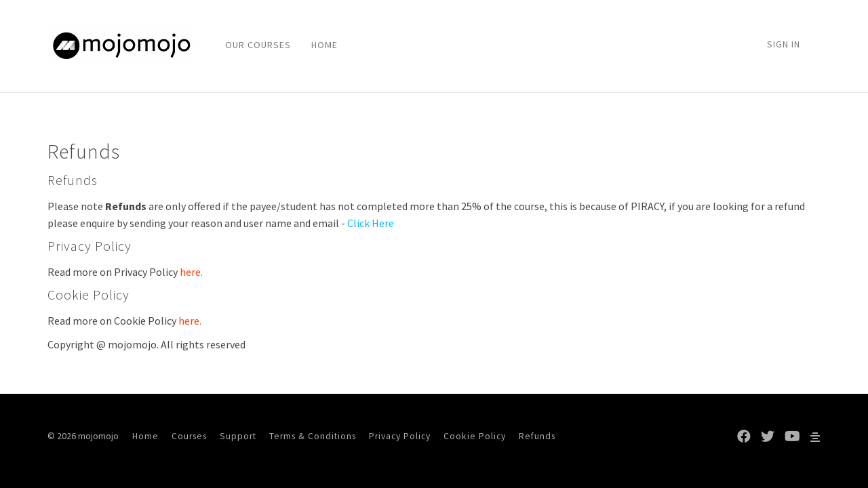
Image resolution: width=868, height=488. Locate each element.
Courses (189, 436)
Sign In (784, 44)
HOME (324, 45)
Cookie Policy (475, 436)
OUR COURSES (258, 45)
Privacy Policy (400, 436)
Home (145, 436)
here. (191, 272)
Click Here (371, 223)
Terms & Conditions (313, 436)
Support (238, 436)
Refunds (537, 436)
